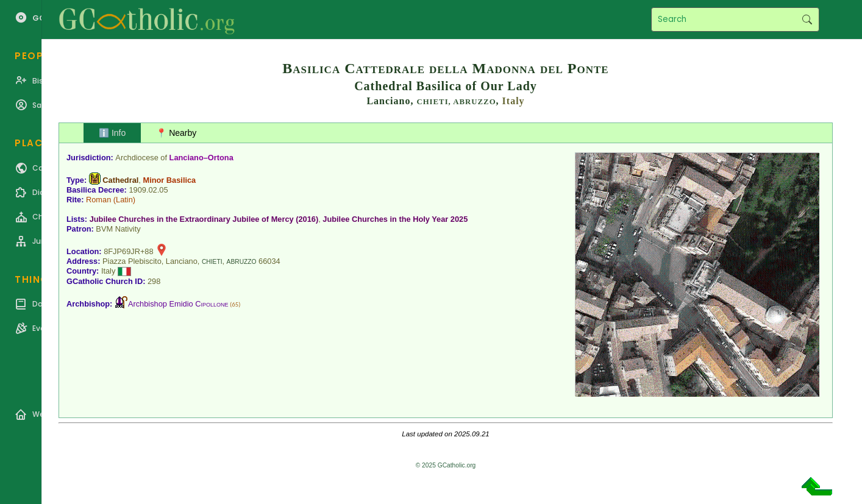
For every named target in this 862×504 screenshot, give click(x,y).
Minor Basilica (169, 180)
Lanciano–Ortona (201, 158)
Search (807, 20)
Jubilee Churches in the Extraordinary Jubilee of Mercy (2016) (204, 219)
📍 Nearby (176, 133)
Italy (514, 101)
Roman (98, 200)
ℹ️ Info (112, 133)
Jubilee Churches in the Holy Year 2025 (395, 219)
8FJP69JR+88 (128, 251)
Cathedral (120, 180)
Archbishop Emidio (178, 304)
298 (154, 281)
